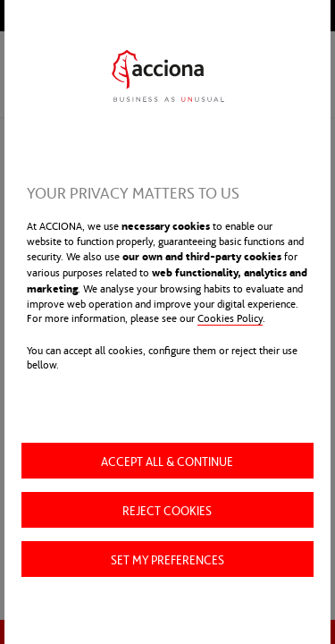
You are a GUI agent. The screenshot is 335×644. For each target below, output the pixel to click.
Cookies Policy (230, 318)
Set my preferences (167, 559)
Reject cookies (167, 510)
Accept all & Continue (167, 461)
